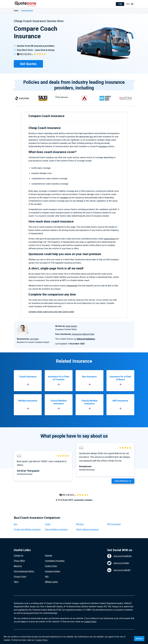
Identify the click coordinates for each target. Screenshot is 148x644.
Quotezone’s (72, 286)
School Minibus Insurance (56, 529)
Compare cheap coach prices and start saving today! (51, 312)
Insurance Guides (53, 571)
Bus (16, 524)
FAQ (47, 577)
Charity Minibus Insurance (87, 529)
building (65, 198)
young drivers (110, 239)
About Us (18, 566)
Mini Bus (80, 524)
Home (16, 11)
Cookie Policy (51, 566)
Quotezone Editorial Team (83, 334)
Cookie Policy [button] (42, 640)
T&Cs (16, 582)
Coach (48, 524)
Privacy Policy (20, 577)
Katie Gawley (71, 326)
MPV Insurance (114, 524)
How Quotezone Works (24, 571)
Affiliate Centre (51, 582)
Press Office (19, 561)
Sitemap (49, 556)
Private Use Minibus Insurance (27, 529)
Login (120, 4)
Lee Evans (34, 339)
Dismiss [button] (139, 639)
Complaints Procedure (55, 561)
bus (91, 137)
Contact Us (19, 556)
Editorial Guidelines (86, 339)
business (103, 146)
